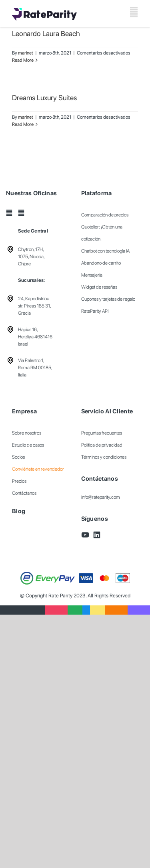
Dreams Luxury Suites (44, 98)
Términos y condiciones (104, 457)
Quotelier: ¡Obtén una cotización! (102, 233)
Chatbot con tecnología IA (105, 251)
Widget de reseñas (99, 287)
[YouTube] (9, 212)
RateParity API (95, 311)
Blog (19, 511)
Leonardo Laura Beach (46, 33)
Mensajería (92, 275)
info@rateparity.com (101, 497)
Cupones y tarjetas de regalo (108, 299)
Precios (19, 481)
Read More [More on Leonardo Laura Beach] (23, 60)
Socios (18, 457)
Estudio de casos (28, 445)
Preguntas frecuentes (102, 433)
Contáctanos (24, 493)
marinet (26, 53)
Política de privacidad (102, 445)
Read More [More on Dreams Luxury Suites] (23, 124)
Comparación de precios (105, 215)
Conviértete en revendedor (38, 469)
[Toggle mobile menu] (134, 12)
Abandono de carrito (101, 263)
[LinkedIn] (21, 212)
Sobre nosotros (27, 433)
